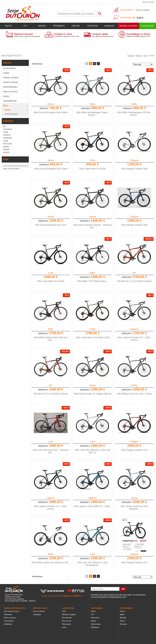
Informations (9, 621)
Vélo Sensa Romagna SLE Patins (51, 169)
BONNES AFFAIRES (128, 26)
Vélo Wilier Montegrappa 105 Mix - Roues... (134, 114)
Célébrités (8, 624)
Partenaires (66, 624)
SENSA (67, 596)
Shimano (123, 624)
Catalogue (37, 614)
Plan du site (67, 621)
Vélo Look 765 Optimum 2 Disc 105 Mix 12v (92, 451)
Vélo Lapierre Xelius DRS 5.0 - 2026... (92, 506)
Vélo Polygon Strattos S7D (134, 450)
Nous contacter (148, 2)
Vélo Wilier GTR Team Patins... (93, 281)
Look (51, 442)
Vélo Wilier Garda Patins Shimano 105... (51, 339)
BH (134, 273)
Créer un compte (143, 10)
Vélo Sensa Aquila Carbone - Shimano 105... (93, 226)
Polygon (134, 160)
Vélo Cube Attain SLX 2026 (51, 281)
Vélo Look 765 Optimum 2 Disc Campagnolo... (93, 564)
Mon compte (127, 10)
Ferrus (122, 611)
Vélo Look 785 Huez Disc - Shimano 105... (51, 451)
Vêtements (59, 26)
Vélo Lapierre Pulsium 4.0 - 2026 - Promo (134, 339)
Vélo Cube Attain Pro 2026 (92, 169)
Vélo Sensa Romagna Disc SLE (51, 225)
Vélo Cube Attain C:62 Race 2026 (92, 337)
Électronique (96, 624)
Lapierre (134, 329)
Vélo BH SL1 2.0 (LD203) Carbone (134, 281)
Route (8, 26)
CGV (64, 611)
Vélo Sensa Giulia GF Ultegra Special (92, 394)
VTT (25, 26)
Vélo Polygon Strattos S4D (134, 169)
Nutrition (93, 26)
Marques (109, 26)
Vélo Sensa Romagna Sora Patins (51, 112)
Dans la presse (10, 618)
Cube (92, 160)
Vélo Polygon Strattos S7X (134, 562)
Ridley (134, 385)
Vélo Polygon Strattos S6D (134, 225)
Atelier (76, 26)
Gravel (42, 26)
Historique (8, 614)
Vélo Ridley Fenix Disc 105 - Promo (134, 394)
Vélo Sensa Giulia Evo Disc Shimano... (134, 508)
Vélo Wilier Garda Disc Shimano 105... (51, 562)
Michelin (123, 618)
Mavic (122, 614)
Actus (64, 627)
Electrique (148, 26)
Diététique (95, 627)
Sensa (51, 104)
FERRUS (77, 596)
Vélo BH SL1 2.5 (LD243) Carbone (51, 394)
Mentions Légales (69, 614)
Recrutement (67, 618)
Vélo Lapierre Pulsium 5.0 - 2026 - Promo (51, 508)
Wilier (93, 104)
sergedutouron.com (118, 597)
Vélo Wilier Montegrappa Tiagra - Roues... (93, 114)
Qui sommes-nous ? (12, 611)
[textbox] (77, 14)
